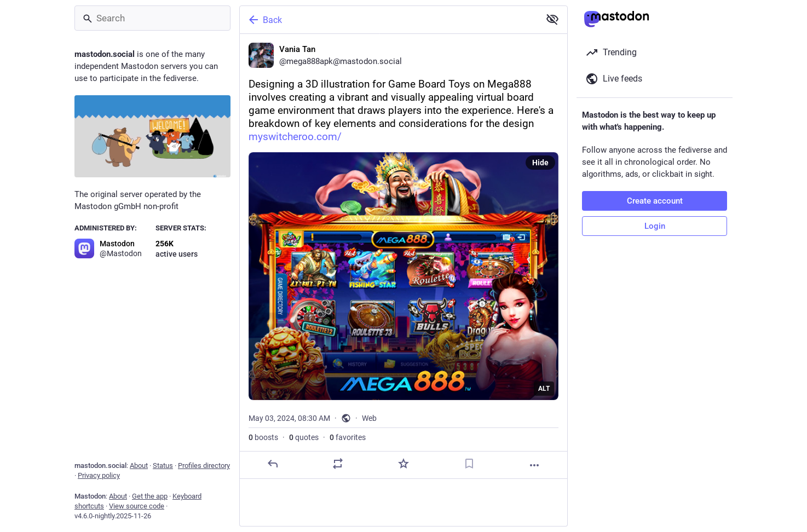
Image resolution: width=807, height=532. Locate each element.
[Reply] (273, 464)
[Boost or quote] (338, 464)
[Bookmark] (469, 464)
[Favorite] (403, 464)
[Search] (152, 18)
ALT (544, 389)
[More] (534, 465)
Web (369, 418)
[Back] (389, 20)
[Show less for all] (552, 19)
